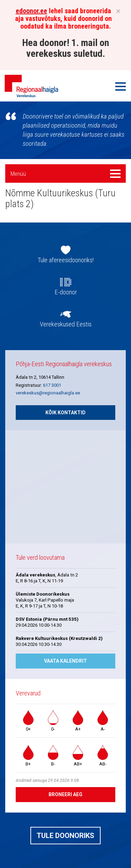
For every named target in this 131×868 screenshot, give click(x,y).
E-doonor (66, 292)
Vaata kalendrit (65, 661)
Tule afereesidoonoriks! (66, 260)
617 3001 (52, 385)
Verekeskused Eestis (66, 324)
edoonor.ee (31, 11)
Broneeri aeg (65, 794)
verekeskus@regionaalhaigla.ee (48, 393)
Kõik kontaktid (65, 413)
